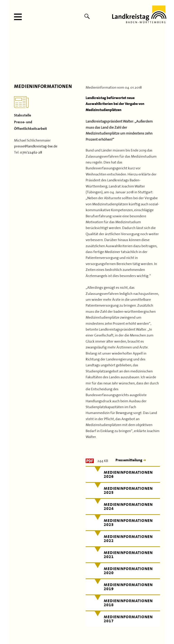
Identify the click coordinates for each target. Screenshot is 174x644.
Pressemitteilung (129, 460)
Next (161, 55)
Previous (13, 55)
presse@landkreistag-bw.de (36, 146)
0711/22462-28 (31, 152)
